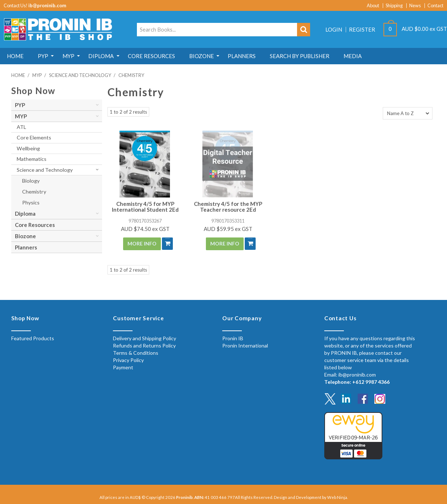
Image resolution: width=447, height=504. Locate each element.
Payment (123, 367)
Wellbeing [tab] (28, 148)
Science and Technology (80, 75)
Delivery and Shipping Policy (145, 338)
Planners (269, 56)
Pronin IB (233, 338)
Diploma (115, 56)
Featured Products (33, 338)
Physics (31, 202)
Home (17, 56)
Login (334, 30)
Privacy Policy (128, 359)
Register (362, 30)
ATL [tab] (21, 127)
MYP (79, 56)
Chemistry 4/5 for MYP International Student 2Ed (145, 207)
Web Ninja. (338, 497)
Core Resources (170, 56)
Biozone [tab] (25, 236)
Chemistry (34, 192)
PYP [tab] (20, 105)
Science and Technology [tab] (45, 170)
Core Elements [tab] (34, 137)
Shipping (394, 6)
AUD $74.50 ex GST (145, 229)
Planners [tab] (26, 247)
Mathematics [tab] (32, 159)
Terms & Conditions (136, 352)
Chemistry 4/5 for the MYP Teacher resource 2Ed (228, 207)
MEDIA (387, 56)
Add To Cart (165, 244)
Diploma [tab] (25, 214)
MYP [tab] (21, 116)
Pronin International (245, 345)
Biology (31, 181)
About (373, 6)
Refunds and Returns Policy (144, 345)
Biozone (224, 56)
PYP (49, 56)
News (415, 6)
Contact (435, 6)
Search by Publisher (330, 56)
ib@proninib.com (47, 5)
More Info (139, 243)
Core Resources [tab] (35, 225)
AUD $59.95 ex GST (228, 229)
